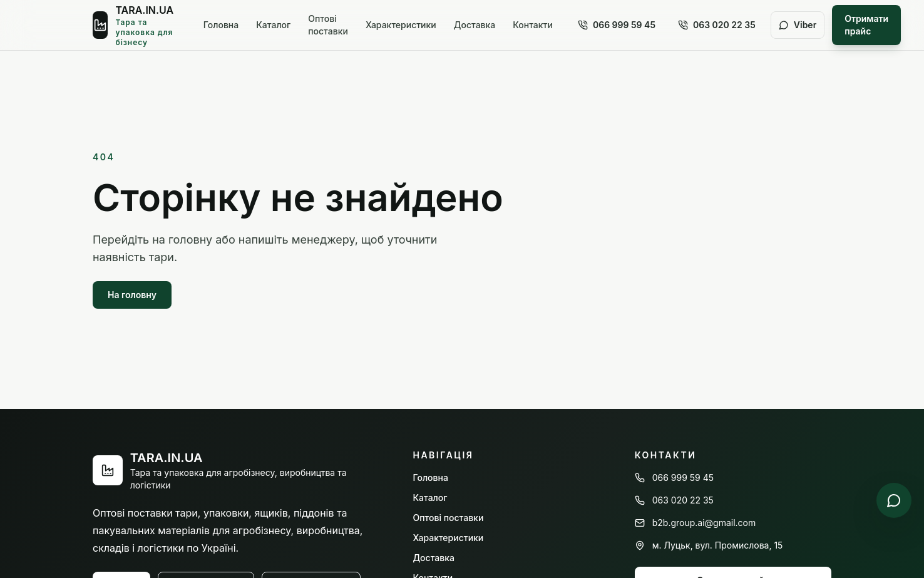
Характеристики (401, 25)
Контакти (533, 25)
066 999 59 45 (617, 25)
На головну (132, 295)
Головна (221, 25)
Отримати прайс (866, 25)
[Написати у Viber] (894, 500)
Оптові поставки (328, 25)
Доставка (475, 25)
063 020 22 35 (717, 25)
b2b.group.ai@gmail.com (696, 523)
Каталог (273, 25)
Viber (798, 25)
